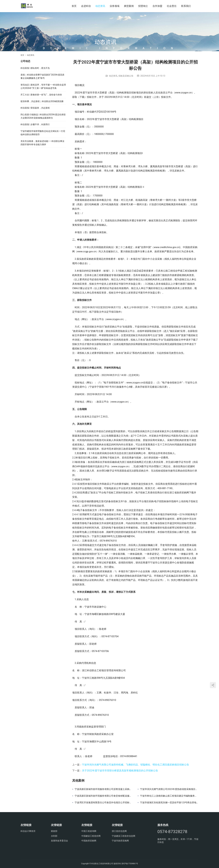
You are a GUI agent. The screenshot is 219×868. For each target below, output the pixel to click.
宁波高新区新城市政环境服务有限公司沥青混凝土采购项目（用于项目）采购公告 (104, 789)
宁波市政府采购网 (120, 841)
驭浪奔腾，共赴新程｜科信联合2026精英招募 (42, 101)
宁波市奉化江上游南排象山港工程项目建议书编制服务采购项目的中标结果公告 (169, 796)
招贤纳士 (143, 6)
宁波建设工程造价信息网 (123, 836)
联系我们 (186, 6)
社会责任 (172, 6)
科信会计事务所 (28, 831)
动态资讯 (100, 6)
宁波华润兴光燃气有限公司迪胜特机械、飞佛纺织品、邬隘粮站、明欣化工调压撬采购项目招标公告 (136, 765)
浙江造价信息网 (119, 831)
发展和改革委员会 (59, 841)
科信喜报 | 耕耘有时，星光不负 (35, 68)
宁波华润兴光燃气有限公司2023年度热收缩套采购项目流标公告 (169, 789)
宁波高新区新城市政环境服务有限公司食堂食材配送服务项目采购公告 (104, 796)
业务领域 (115, 6)
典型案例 (129, 6)
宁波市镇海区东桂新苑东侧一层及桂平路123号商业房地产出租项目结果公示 (169, 803)
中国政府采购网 (89, 841)
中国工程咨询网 (89, 831)
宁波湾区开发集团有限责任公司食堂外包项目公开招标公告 (104, 803)
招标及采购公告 (126, 76)
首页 (74, 6)
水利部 (54, 836)
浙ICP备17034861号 (130, 864)
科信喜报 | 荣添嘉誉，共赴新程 (35, 108)
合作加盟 (157, 6)
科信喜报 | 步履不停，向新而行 (35, 124)
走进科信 (86, 6)
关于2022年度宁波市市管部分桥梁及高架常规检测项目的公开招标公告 (120, 771)
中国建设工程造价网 (91, 836)
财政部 (54, 831)
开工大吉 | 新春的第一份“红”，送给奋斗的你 (41, 95)
